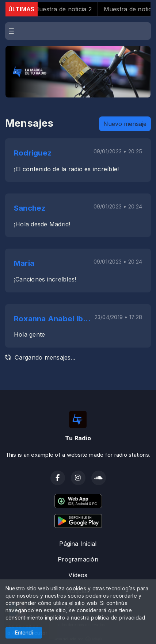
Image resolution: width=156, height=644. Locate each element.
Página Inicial (78, 544)
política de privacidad (118, 618)
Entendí (24, 632)
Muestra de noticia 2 (66, 9)
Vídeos (78, 575)
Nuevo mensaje (125, 124)
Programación (78, 559)
